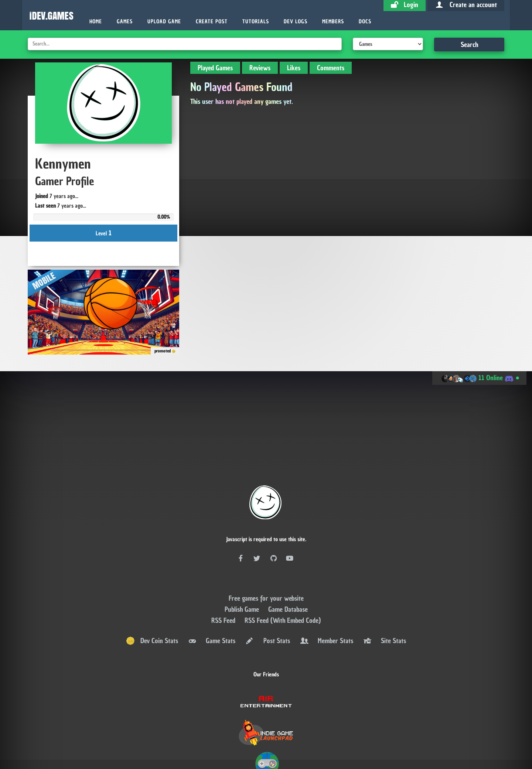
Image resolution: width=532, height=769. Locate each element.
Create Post (212, 22)
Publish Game (243, 564)
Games (125, 22)
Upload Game (164, 22)
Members (333, 22)
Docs (365, 22)
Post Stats (267, 596)
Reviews (260, 68)
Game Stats (211, 596)
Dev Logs (296, 22)
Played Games (215, 68)
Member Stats (326, 596)
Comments (331, 68)
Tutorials (256, 22)
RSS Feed (224, 575)
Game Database (288, 564)
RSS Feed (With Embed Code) (283, 575)
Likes (294, 68)
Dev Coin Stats (152, 596)
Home (96, 22)
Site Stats (384, 596)
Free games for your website (266, 553)
